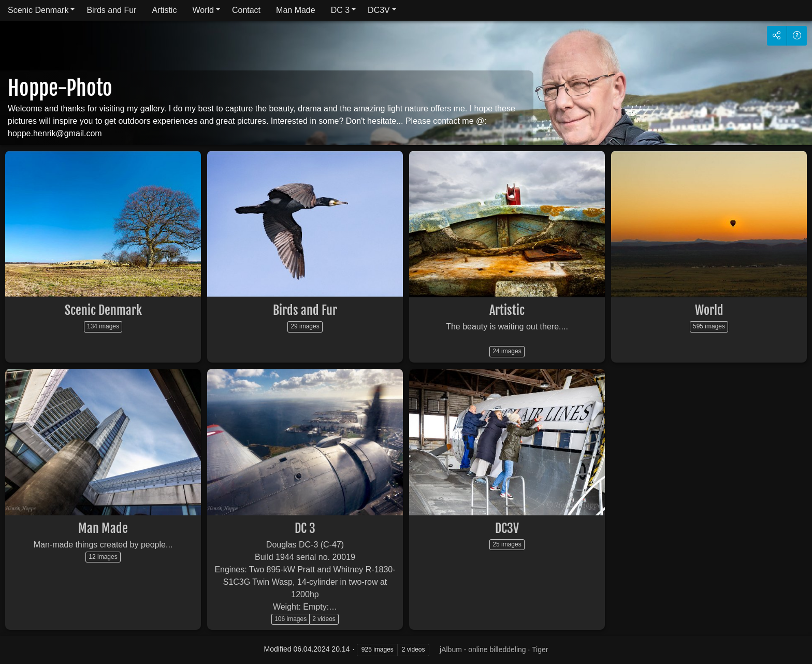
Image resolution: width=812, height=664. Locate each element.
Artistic (164, 10)
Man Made (296, 10)
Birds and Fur (111, 10)
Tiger (540, 649)
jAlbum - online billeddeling (483, 649)
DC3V (379, 10)
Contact (246, 10)
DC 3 (340, 10)
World (203, 10)
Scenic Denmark (38, 10)
